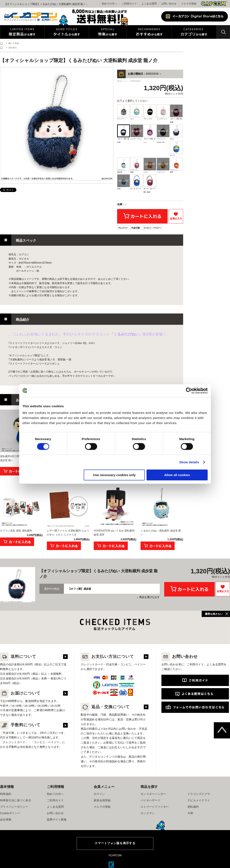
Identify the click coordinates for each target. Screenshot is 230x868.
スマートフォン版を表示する (115, 843)
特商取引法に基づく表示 (16, 800)
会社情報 (6, 820)
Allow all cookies (177, 475)
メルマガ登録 (189, 4)
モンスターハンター (153, 794)
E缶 (111, 865)
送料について (18, 656)
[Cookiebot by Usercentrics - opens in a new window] (189, 391)
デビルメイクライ (199, 800)
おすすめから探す (149, 32)
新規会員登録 (102, 800)
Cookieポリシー (10, 813)
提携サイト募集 (57, 820)
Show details (189, 462)
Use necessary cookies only (114, 475)
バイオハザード (150, 800)
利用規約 (6, 794)
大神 (190, 813)
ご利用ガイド (55, 800)
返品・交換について (105, 707)
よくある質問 (149, 4)
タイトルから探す (67, 32)
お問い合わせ (169, 4)
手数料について (20, 725)
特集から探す (108, 32)
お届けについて (20, 693)
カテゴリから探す (194, 32)
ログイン (99, 794)
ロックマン (148, 813)
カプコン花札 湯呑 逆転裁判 (16, 531)
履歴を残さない (214, 614)
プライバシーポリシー (14, 807)
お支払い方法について (107, 656)
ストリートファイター (155, 807)
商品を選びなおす (149, 597)
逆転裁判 (193, 807)
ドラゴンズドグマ (199, 794)
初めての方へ (55, 794)
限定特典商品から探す (22, 32)
